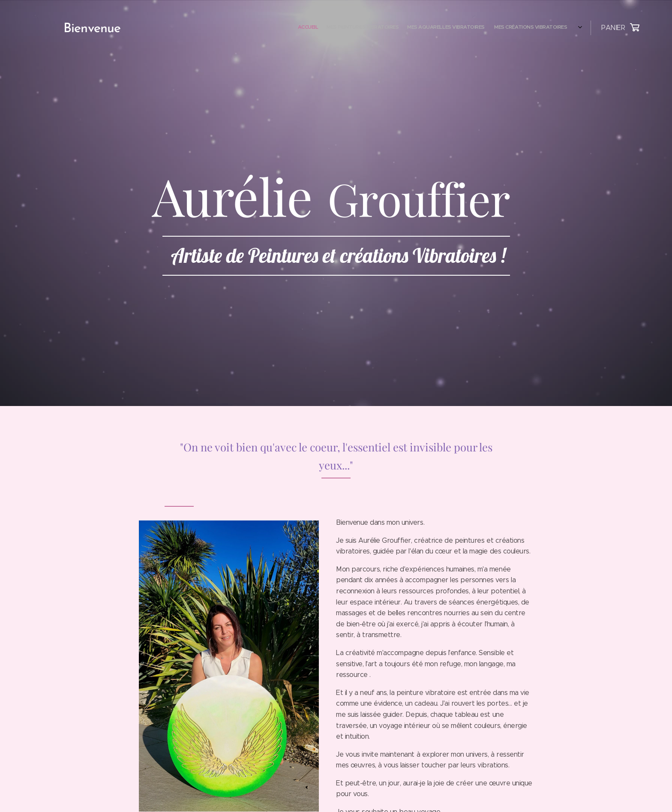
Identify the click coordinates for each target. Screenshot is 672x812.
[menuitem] (497, 28)
